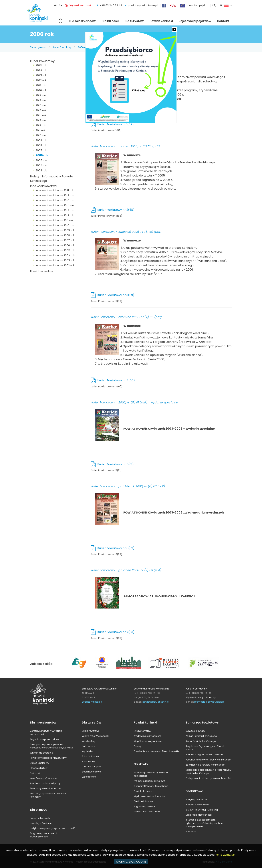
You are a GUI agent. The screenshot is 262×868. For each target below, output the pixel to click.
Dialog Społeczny (40, 763)
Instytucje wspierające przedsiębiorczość (53, 828)
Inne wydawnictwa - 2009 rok (55, 230)
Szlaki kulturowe (91, 756)
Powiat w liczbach (40, 818)
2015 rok (41, 110)
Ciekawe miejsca (91, 767)
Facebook (191, 832)
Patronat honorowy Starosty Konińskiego (208, 760)
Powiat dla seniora (144, 791)
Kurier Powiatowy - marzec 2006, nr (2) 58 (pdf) (125, 146)
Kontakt (223, 21)
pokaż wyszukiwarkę (214, 6)
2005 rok (41, 160)
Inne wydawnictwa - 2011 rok (54, 220)
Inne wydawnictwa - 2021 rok (55, 190)
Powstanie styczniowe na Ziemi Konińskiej (157, 751)
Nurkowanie (88, 746)
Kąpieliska (87, 751)
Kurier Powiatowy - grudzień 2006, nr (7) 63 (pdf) (126, 570)
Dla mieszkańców (83, 21)
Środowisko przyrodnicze (147, 736)
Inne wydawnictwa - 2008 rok (55, 235)
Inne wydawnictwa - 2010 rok (55, 225)
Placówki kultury (39, 768)
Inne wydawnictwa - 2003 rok (55, 260)
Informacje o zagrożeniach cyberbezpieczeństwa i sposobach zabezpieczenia (205, 823)
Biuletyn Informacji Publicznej (202, 810)
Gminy (137, 746)
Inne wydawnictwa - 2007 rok (55, 240)
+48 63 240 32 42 (111, 5)
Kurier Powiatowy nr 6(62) (116, 548)
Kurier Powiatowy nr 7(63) (116, 632)
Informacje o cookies (197, 805)
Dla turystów (134, 21)
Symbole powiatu (195, 731)
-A (55, 5)
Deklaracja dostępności (199, 815)
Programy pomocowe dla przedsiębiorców (44, 835)
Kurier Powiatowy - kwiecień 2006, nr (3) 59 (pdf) (126, 232)
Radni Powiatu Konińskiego (201, 741)
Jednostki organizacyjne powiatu (204, 755)
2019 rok (41, 95)
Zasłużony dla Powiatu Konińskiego (205, 765)
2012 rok (41, 125)
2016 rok (41, 105)
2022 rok (41, 80)
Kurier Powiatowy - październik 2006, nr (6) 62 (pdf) (128, 486)
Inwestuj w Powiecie (41, 823)
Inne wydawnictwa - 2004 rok (55, 255)
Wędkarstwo (89, 777)
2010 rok (41, 135)
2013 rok (41, 120)
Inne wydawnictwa (43, 186)
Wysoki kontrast (80, 5)
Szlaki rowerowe (91, 731)
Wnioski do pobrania (42, 753)
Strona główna (61, 21)
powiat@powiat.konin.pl (143, 5)
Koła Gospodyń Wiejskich (44, 778)
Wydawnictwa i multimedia (149, 796)
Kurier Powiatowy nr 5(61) (116, 464)
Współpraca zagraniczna (148, 741)
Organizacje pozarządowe (45, 739)
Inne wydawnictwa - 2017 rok (55, 195)
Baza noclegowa (91, 772)
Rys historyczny (142, 731)
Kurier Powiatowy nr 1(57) (116, 124)
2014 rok (41, 115)
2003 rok (41, 170)
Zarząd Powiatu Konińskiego (201, 736)
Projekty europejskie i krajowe (149, 781)
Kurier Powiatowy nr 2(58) (116, 210)
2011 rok (40, 130)
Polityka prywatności (197, 799)
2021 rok (41, 85)
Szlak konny (88, 761)
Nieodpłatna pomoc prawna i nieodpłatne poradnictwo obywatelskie (52, 746)
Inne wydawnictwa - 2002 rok (55, 265)
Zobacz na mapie (92, 702)
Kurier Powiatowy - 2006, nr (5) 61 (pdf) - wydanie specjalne (134, 402)
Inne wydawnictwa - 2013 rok (55, 210)
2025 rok (41, 65)
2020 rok (41, 90)
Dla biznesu (110, 21)
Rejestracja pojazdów (195, 21)
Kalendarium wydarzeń (147, 811)
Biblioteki (35, 773)
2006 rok (83, 47)
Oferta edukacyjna (144, 801)
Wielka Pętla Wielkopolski (95, 736)
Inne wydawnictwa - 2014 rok (55, 205)
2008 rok (41, 145)
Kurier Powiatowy (62, 47)
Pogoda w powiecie (145, 806)
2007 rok (41, 150)
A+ (60, 5)
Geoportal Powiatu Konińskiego (151, 786)
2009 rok (41, 140)
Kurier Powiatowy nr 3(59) (116, 295)
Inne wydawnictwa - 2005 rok (55, 250)
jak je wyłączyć (225, 855)
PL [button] (224, 6)
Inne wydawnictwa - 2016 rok (55, 200)
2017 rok (41, 100)
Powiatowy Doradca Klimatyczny (48, 758)
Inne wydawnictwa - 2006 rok (55, 245)
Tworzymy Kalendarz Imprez (46, 788)
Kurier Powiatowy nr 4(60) (116, 380)
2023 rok (41, 75)
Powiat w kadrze (42, 271)
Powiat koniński (161, 21)
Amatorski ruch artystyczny (45, 783)
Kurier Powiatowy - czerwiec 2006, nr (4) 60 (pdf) (126, 317)
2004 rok (41, 165)
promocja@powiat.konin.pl (209, 702)
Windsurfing (89, 741)
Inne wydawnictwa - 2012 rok (55, 215)
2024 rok (41, 70)
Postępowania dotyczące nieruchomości (208, 778)
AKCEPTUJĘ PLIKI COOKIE (131, 862)
